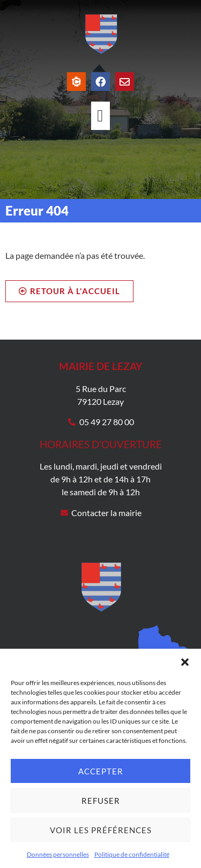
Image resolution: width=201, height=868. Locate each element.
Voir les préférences (101, 830)
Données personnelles (58, 854)
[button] (185, 662)
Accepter (101, 771)
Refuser (101, 801)
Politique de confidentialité (132, 854)
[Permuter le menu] (100, 116)
